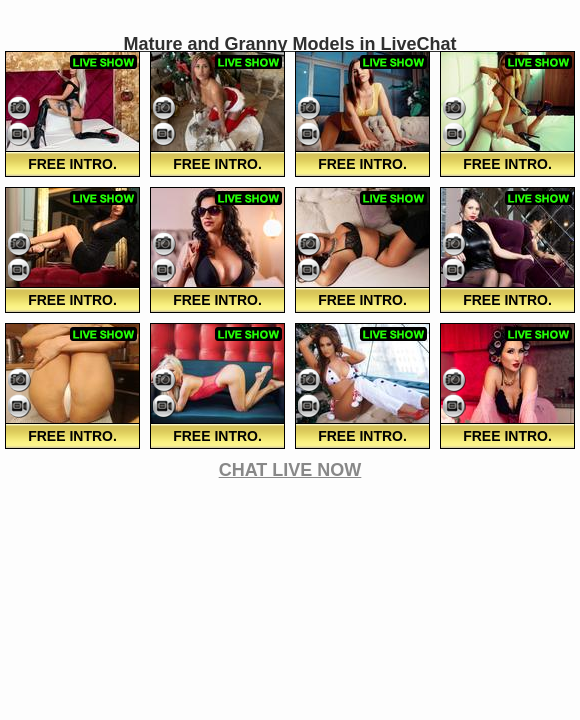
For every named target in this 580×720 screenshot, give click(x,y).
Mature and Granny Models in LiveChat (289, 44)
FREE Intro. (72, 164)
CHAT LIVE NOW (290, 470)
